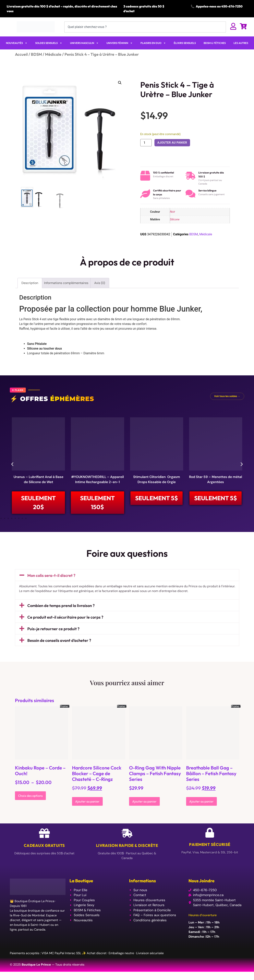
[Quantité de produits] (146, 143)
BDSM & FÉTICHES (215, 43)
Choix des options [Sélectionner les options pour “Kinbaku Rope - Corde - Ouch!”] (30, 796)
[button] (120, 83)
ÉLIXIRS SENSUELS (185, 43)
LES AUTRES (241, 43)
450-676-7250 (232, 6)
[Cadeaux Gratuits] (44, 833)
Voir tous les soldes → (227, 396)
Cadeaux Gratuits (44, 845)
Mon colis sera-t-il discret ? (51, 575)
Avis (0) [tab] (100, 283)
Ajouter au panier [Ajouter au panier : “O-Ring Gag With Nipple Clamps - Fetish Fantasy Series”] (144, 801)
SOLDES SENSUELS (49, 43)
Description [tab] (30, 283)
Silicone (175, 219)
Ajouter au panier (172, 143)
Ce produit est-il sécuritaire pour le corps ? (65, 617)
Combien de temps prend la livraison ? (61, 606)
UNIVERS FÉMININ (120, 43)
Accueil (21, 54)
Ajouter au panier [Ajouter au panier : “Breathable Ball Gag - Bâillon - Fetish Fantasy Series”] (201, 801)
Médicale (53, 54)
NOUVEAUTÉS (17, 43)
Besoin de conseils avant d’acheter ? (59, 640)
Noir (173, 212)
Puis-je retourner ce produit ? (53, 629)
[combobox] (145, 27)
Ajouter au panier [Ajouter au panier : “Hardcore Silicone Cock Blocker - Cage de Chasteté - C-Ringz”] (87, 801)
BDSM (36, 54)
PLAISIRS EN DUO (153, 43)
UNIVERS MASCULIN (84, 43)
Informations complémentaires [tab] (66, 283)
